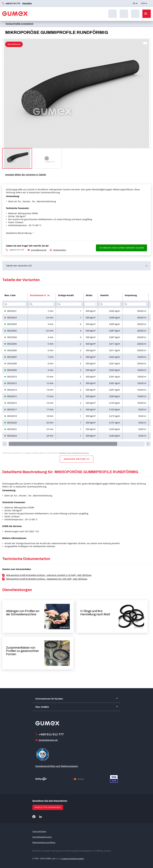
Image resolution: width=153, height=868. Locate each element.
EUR (143, 3)
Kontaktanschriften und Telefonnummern (57, 766)
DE (134, 3)
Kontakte (27, 3)
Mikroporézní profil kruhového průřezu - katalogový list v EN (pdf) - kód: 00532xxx (47, 579)
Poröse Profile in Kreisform (19, 24)
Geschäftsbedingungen (42, 837)
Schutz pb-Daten (39, 831)
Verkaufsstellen (60, 250)
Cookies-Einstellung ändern (73, 859)
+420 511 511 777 (13, 3)
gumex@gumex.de (39, 250)
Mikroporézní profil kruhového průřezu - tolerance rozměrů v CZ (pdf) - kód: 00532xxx (49, 575)
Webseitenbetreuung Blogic (44, 842)
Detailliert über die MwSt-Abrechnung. (74, 453)
